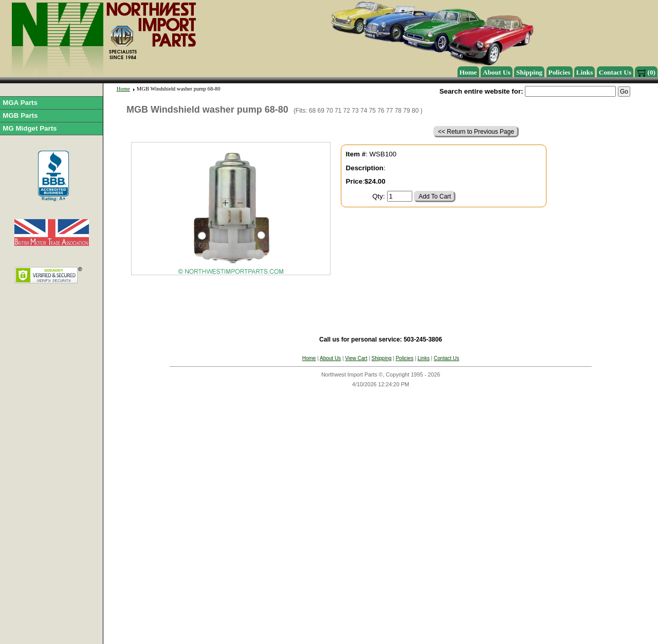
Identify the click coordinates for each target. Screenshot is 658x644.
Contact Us (615, 72)
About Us (497, 72)
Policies (560, 72)
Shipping (529, 72)
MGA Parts (20, 103)
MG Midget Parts (30, 128)
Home (468, 72)
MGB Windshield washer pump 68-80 (179, 89)
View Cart (356, 358)
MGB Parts (20, 115)
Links (585, 72)
